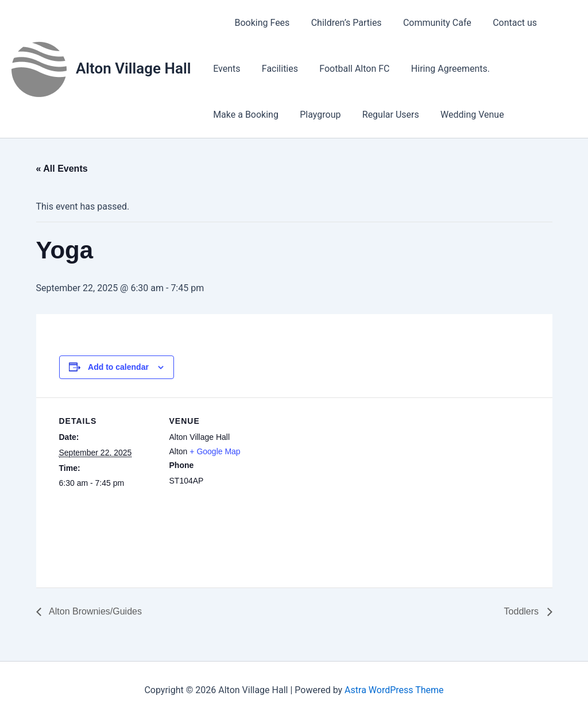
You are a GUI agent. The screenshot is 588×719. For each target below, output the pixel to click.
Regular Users (299, 115)
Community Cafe (426, 23)
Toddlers (523, 611)
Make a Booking (530, 69)
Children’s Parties (339, 23)
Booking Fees (257, 23)
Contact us (501, 23)
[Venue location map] (340, 477)
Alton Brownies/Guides (94, 611)
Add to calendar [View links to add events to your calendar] (118, 367)
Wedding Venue (378, 115)
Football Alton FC (347, 69)
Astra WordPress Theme (394, 690)
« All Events (62, 169)
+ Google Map (215, 451)
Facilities (275, 69)
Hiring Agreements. (440, 69)
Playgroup (232, 115)
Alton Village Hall (133, 68)
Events (225, 69)
